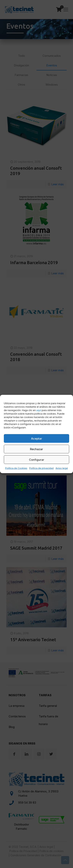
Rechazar (36, 449)
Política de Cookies (16, 468)
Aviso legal (62, 468)
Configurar (37, 459)
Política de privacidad (41, 468)
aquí (39, 410)
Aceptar (37, 438)
